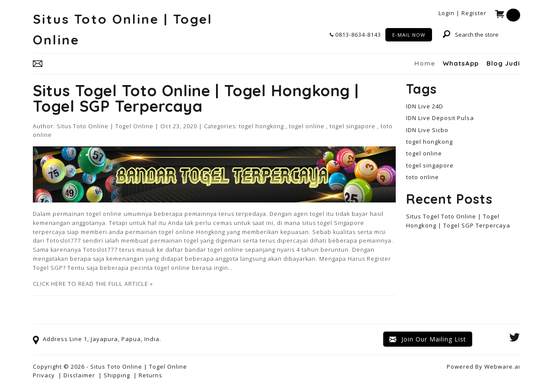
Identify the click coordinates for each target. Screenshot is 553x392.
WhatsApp (461, 63)
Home (425, 63)
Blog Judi (503, 63)
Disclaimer (79, 375)
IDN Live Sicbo (427, 130)
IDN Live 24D (425, 106)
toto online (423, 177)
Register (474, 13)
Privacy (44, 375)
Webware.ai (502, 367)
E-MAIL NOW (409, 35)
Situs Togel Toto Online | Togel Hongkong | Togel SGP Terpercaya (196, 98)
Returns (151, 375)
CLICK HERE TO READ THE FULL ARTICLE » (93, 284)
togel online (307, 126)
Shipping (117, 375)
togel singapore (353, 126)
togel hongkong (261, 126)
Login (447, 13)
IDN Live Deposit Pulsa (440, 118)
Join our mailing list (428, 339)
